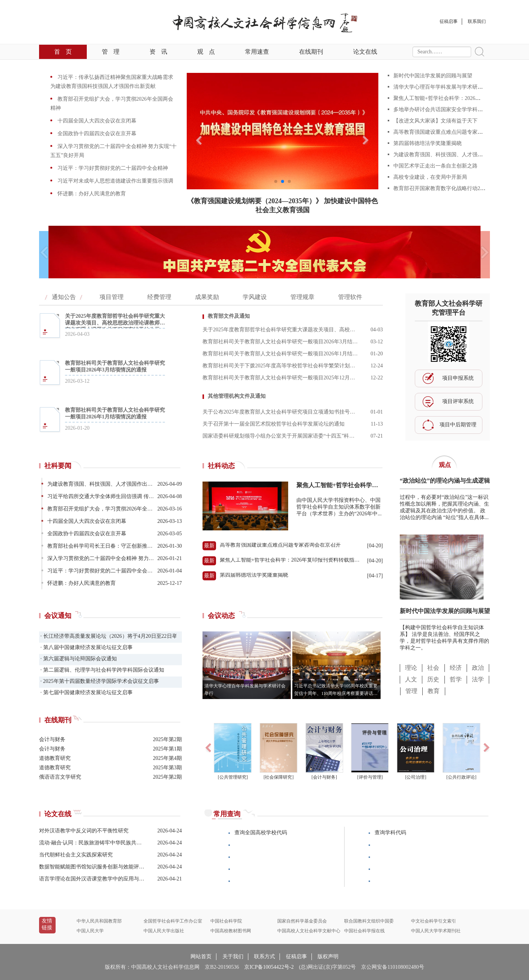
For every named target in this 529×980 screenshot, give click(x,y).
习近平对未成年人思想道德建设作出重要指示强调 (115, 181)
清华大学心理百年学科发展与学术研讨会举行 (446, 87)
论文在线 (365, 52)
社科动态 (221, 466)
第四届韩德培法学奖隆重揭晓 (428, 143)
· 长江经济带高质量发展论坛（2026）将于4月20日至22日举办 (108, 636)
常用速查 (257, 52)
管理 (111, 52)
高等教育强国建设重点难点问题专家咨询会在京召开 (454, 132)
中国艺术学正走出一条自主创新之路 (435, 166)
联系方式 (264, 957)
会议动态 (221, 616)
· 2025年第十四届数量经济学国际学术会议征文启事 (99, 681)
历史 (433, 679)
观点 (206, 52)
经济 (456, 668)
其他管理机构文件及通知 (237, 396)
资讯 (158, 52)
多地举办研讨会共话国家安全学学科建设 (441, 109)
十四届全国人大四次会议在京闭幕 (96, 121)
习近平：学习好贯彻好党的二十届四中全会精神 (112, 168)
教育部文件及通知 (229, 316)
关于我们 (233, 957)
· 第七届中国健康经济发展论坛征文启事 (86, 692)
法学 (478, 679)
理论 (411, 668)
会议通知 (58, 616)
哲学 (456, 679)
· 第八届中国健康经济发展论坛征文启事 (86, 647)
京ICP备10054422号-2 (269, 967)
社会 (433, 668)
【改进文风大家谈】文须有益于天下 (435, 121)
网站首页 (201, 957)
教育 (434, 691)
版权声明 (328, 957)
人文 (411, 679)
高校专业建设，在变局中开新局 (430, 177)
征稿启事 (296, 957)
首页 (63, 52)
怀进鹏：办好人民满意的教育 (91, 194)
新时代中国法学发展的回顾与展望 (433, 76)
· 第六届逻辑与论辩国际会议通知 (78, 659)
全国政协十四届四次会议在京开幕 (96, 134)
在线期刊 (311, 52)
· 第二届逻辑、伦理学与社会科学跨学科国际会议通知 (102, 670)
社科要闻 (58, 466)
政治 (478, 668)
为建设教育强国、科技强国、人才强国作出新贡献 (451, 155)
